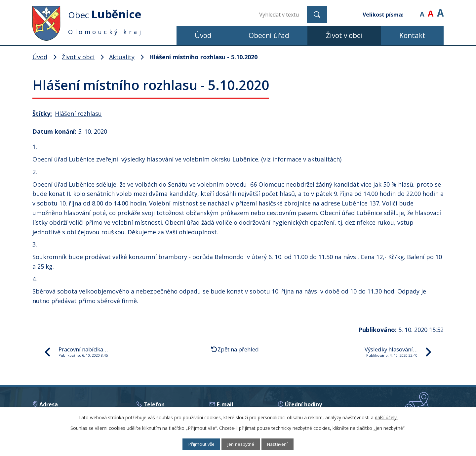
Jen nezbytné (241, 444)
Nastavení (281, 444)
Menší (422, 10)
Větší (440, 10)
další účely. (386, 417)
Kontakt (412, 35)
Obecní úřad (269, 35)
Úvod (203, 35)
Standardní (431, 10)
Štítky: (42, 114)
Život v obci (344, 35)
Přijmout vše (198, 444)
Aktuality (122, 57)
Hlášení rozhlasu (78, 114)
